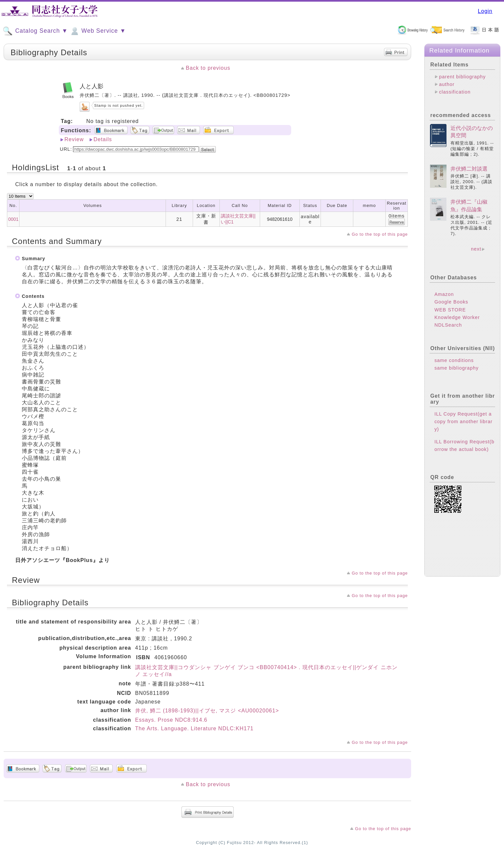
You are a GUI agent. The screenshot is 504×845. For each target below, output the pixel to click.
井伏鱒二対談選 (469, 169)
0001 (13, 219)
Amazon (444, 294)
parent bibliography (462, 77)
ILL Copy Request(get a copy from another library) (463, 422)
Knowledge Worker (457, 317)
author (447, 84)
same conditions (454, 360)
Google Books (451, 302)
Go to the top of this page (380, 234)
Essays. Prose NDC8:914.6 (171, 720)
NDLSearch (448, 325)
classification (455, 92)
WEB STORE (450, 310)
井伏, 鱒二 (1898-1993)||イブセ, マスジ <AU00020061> (207, 711)
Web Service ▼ (98, 31)
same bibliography (456, 368)
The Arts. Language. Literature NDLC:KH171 (194, 728)
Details (103, 139)
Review (74, 139)
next (476, 249)
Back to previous (208, 68)
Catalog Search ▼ (35, 31)
